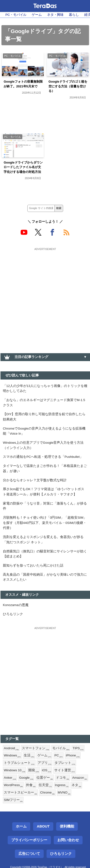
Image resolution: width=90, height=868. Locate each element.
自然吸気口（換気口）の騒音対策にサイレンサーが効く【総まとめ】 (45, 554)
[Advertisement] (45, 297)
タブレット (65, 763)
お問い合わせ (68, 840)
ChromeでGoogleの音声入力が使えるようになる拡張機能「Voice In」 (44, 431)
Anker (10, 778)
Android (11, 748)
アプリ (45, 763)
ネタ (76, 785)
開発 (34, 770)
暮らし (74, 15)
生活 (29, 756)
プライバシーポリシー (29, 840)
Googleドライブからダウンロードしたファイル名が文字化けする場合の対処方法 (23, 167)
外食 (31, 785)
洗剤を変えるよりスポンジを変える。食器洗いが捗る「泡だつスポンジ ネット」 (43, 540)
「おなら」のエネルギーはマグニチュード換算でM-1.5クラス (44, 403)
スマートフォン (36, 748)
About (43, 826)
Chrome (47, 793)
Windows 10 (15, 770)
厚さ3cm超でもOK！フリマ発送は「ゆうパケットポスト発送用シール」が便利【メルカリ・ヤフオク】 (44, 492)
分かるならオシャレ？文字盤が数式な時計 (35, 480)
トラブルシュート (19, 763)
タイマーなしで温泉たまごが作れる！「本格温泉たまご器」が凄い (45, 468)
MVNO (64, 793)
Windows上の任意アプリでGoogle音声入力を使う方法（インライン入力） (43, 445)
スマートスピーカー (20, 793)
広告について (29, 854)
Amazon (80, 778)
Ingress (62, 785)
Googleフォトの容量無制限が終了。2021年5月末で (23, 84)
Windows (12, 756)
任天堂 (45, 785)
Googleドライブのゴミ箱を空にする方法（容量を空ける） (68, 86)
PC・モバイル (16, 15)
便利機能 (67, 826)
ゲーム (37, 15)
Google (26, 778)
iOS (47, 770)
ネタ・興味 (55, 15)
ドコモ (62, 778)
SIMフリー (13, 800)
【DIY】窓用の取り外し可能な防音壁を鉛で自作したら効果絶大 (44, 417)
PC (59, 756)
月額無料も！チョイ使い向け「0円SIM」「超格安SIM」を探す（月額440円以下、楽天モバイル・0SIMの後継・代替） (45, 523)
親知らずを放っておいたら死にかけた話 (33, 565)
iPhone (73, 756)
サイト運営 (65, 770)
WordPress (13, 785)
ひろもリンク (13, 614)
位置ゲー (45, 778)
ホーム (21, 826)
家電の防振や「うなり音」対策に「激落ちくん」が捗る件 (45, 506)
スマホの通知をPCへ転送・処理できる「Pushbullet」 (43, 457)
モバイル (61, 748)
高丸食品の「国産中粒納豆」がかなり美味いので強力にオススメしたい (45, 577)
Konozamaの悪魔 (16, 605)
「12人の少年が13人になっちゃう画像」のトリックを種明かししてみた (45, 389)
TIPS (78, 748)
